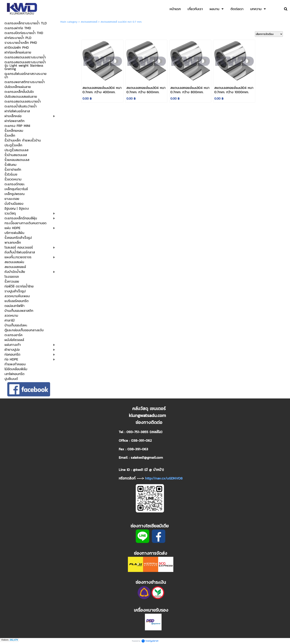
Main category (69, 22)
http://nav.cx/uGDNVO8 (164, 478)
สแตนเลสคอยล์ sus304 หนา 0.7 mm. (121, 22)
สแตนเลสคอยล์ (89, 22)
